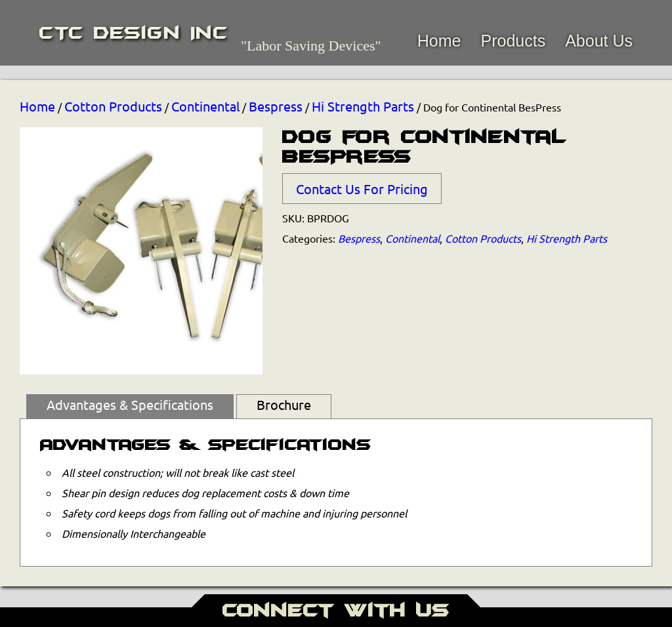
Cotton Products (113, 106)
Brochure (284, 404)
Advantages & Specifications (130, 404)
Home (439, 41)
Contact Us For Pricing (362, 189)
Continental (205, 106)
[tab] (130, 407)
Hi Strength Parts (363, 106)
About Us (599, 41)
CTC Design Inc (134, 33)
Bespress (276, 106)
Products (513, 41)
